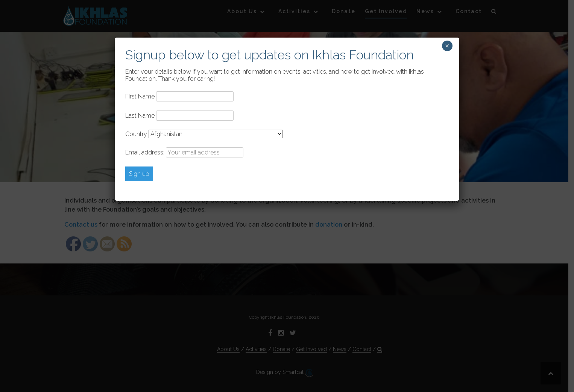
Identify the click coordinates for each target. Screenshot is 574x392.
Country (136, 134)
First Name (140, 96)
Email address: (184, 152)
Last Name (140, 116)
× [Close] (447, 46)
